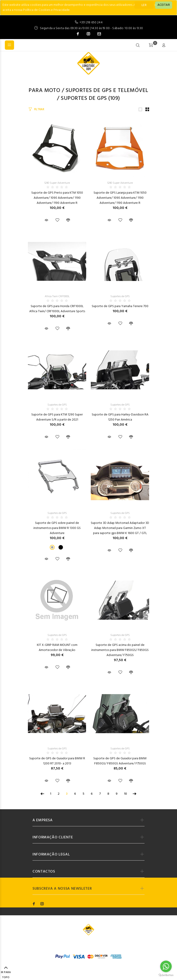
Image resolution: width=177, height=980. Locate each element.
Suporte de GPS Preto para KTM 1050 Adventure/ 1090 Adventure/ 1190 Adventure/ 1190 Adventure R (57, 198)
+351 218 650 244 (91, 23)
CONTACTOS (44, 872)
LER (144, 5)
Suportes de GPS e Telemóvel (107, 91)
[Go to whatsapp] (166, 966)
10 (125, 794)
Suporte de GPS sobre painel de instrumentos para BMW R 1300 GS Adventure (57, 528)
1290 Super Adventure (57, 183)
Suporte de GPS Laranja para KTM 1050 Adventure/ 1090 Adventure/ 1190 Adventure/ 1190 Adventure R (120, 198)
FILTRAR (39, 109)
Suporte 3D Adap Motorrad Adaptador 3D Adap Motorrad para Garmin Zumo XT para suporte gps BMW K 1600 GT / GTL (120, 528)
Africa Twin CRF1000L (57, 296)
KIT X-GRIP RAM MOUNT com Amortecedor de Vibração (57, 648)
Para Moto (44, 91)
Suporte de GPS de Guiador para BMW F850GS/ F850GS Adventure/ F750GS (120, 761)
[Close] (164, 5)
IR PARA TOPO (6, 973)
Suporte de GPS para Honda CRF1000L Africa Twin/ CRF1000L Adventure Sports (57, 309)
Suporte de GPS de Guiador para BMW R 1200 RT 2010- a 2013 (57, 761)
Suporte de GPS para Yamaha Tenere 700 (120, 306)
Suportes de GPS (84, 98)
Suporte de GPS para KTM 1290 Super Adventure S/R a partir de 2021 (57, 417)
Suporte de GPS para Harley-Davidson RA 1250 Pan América (120, 417)
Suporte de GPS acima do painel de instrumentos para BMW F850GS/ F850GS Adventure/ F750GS (120, 650)
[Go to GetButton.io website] (166, 975)
